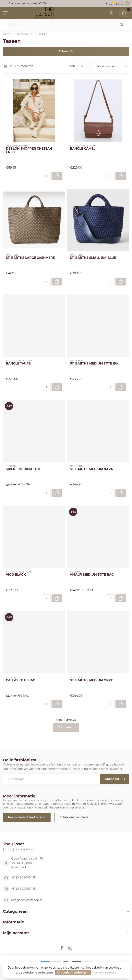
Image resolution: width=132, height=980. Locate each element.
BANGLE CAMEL (83, 149)
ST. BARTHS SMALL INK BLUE (93, 258)
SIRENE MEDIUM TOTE (24, 469)
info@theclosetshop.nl (27, 900)
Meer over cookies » (104, 973)
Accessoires (25, 34)
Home (7, 34)
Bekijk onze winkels (74, 817)
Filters (66, 51)
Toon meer (66, 727)
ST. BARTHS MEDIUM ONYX (91, 680)
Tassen (43, 34)
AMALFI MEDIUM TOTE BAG (92, 575)
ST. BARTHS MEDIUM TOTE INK (94, 364)
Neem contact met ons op (27, 817)
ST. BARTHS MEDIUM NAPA (91, 469)
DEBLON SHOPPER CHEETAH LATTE (29, 150)
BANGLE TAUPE (18, 364)
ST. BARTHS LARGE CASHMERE (30, 258)
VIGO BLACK (16, 575)
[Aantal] (47, 176)
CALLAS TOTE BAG (21, 680)
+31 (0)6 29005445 (23, 877)
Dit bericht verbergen (73, 973)
